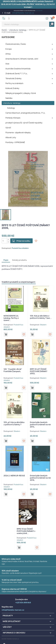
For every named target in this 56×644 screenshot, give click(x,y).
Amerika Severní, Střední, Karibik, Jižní (22, 59)
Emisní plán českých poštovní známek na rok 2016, (40, 478)
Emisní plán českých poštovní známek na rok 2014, (40, 425)
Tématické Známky (13, 78)
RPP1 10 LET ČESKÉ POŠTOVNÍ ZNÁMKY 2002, (39, 371)
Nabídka (9, 98)
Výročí (8, 128)
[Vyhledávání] (28, 24)
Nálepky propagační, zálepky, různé (21, 93)
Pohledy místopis (13, 118)
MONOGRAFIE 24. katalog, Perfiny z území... (11, 318)
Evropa (8, 49)
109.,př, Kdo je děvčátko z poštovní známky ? (14, 423)
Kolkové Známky (12, 88)
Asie (7, 64)
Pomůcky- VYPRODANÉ (15, 142)
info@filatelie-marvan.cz (23, 13)
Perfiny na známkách (14, 83)
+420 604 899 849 (39, 11)
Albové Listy (11, 137)
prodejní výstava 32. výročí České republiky (24, 123)
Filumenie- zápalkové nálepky (18, 133)
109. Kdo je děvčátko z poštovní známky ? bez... (41, 317)
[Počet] (4, 241)
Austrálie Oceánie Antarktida (18, 69)
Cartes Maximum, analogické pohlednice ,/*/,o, (25, 113)
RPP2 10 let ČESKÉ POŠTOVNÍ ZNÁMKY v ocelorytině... (26, 531)
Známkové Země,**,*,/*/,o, (16, 74)
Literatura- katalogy (12, 103)
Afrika (8, 54)
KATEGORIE (8, 37)
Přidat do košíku (23, 241)
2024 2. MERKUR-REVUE (14, 476)
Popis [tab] (6, 260)
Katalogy (11, 108)
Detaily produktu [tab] (20, 260)
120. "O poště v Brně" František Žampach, (13, 370)
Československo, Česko (16, 44)
